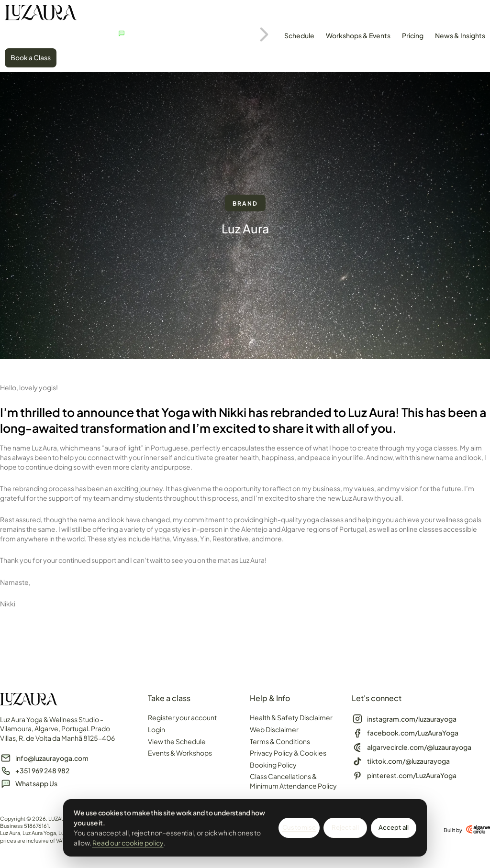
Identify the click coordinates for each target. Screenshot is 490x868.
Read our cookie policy (128, 843)
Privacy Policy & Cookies (288, 753)
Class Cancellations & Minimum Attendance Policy (293, 781)
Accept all (394, 827)
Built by (453, 830)
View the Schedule (177, 741)
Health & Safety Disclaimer (291, 717)
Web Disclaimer (274, 729)
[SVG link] (41, 14)
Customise (299, 827)
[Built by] (478, 829)
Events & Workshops (180, 753)
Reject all (345, 827)
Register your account (182, 717)
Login (156, 729)
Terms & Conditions (280, 741)
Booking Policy (273, 765)
